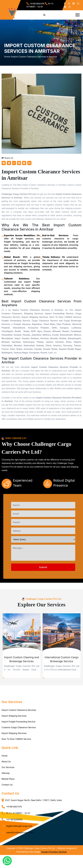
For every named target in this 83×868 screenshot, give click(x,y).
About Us (6, 761)
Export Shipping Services (14, 733)
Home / (8, 57)
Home (5, 756)
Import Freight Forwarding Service (18, 722)
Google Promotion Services (54, 852)
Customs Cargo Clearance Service (19, 727)
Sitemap (6, 773)
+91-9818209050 (14, 820)
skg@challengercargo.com (19, 826)
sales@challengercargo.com (20, 832)
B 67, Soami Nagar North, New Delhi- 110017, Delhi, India (34, 800)
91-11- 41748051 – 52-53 (18, 813)
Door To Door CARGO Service (16, 739)
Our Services (8, 767)
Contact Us (7, 785)
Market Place (8, 779)
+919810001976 (14, 807)
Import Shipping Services (14, 716)
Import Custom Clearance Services (19, 710)
